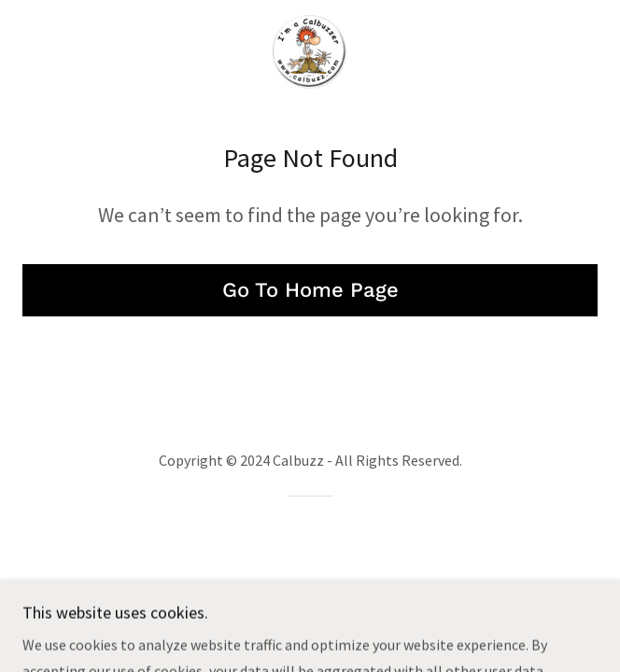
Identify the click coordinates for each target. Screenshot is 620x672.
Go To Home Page (310, 290)
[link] (310, 52)
